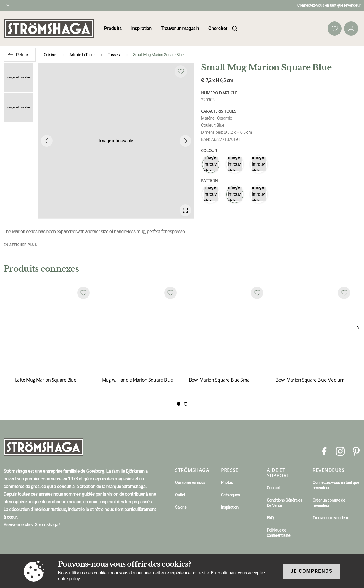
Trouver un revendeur (330, 518)
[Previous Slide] (47, 141)
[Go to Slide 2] (18, 108)
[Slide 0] (179, 404)
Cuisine (50, 55)
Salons (181, 507)
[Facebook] (324, 451)
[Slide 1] (186, 404)
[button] (116, 141)
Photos (227, 482)
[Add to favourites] (181, 71)
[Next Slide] (185, 141)
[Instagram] (340, 451)
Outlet (180, 495)
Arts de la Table (82, 55)
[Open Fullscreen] (185, 210)
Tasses (114, 55)
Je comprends (312, 571)
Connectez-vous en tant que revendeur (329, 5)
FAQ (270, 518)
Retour (22, 55)
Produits (113, 28)
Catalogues (230, 495)
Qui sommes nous (190, 482)
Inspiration (141, 28)
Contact (273, 488)
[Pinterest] (356, 451)
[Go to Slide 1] (18, 78)
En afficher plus (20, 245)
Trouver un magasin (180, 28)
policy (74, 579)
